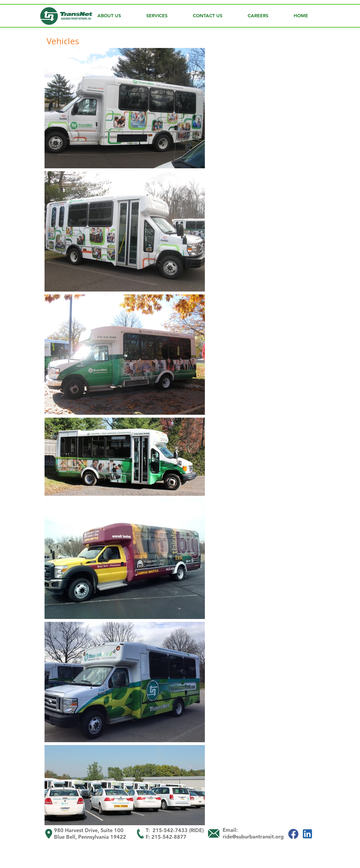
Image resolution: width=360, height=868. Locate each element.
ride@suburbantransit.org (253, 837)
